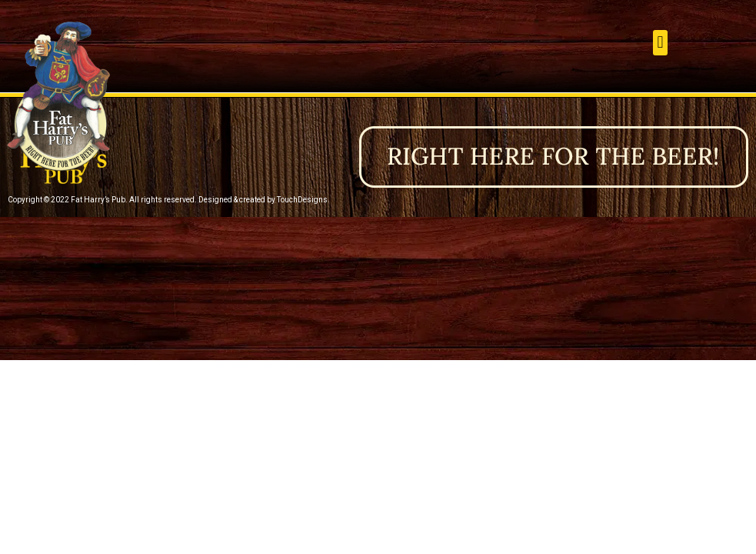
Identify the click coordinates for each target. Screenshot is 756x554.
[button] (660, 43)
